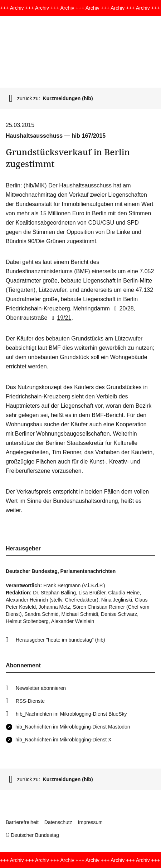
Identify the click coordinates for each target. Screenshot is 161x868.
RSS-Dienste (30, 701)
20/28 (122, 308)
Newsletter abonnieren (41, 688)
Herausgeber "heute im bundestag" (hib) (60, 640)
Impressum (90, 822)
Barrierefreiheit (22, 822)
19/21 (60, 318)
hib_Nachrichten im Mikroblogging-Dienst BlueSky (71, 714)
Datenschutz (58, 822)
